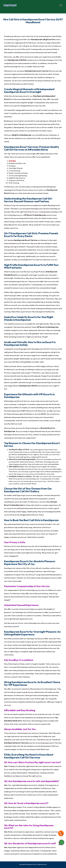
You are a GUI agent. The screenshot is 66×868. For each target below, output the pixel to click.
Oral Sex (12, 161)
